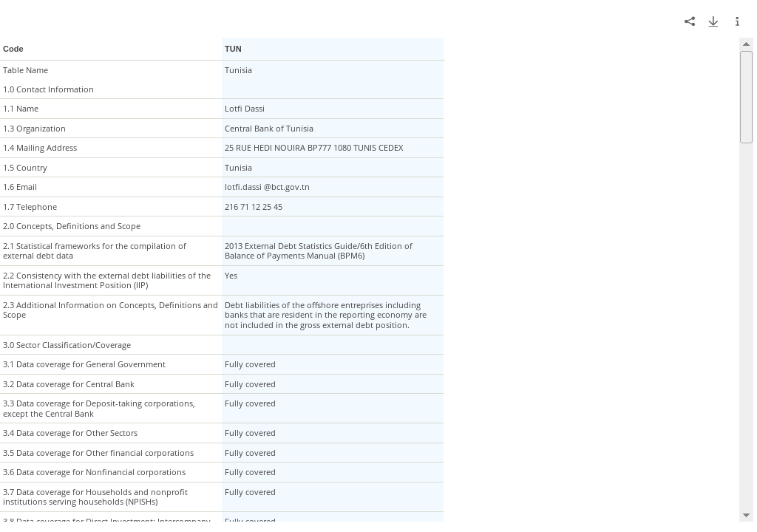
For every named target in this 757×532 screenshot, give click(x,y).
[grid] (377, 280)
